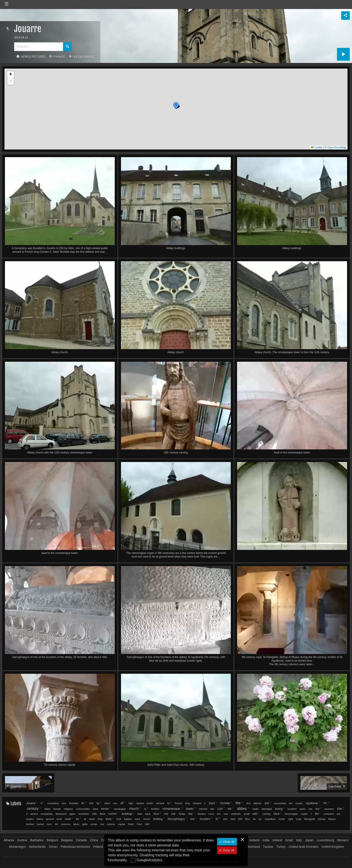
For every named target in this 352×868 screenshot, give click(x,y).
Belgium (52, 840)
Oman (53, 847)
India (266, 840)
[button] (158, 129)
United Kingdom (333, 847)
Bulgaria (67, 840)
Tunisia (268, 847)
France (59, 57)
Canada (81, 840)
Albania (9, 840)
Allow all (228, 842)
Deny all (228, 850)
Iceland (254, 840)
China (94, 840)
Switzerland (252, 847)
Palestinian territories (75, 847)
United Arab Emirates (304, 847)
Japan (309, 840)
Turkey (281, 847)
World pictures (33, 57)
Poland (98, 847)
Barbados (37, 840)
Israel (289, 840)
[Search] (39, 47)
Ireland (277, 840)
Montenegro (17, 847)
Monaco (343, 840)
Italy (299, 840)
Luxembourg (325, 840)
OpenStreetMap (337, 147)
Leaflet (317, 147)
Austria (22, 840)
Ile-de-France (84, 57)
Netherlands (37, 847)
